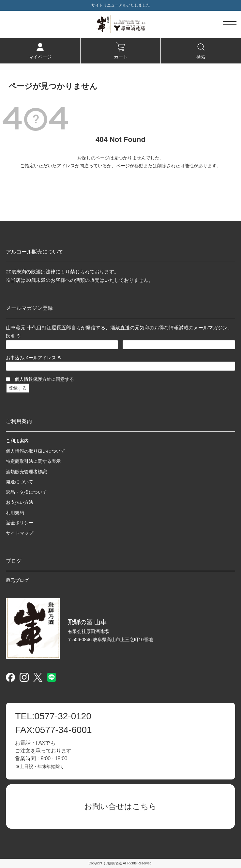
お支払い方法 (20, 502)
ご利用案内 (17, 441)
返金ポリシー (20, 523)
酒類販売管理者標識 (26, 472)
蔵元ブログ (17, 580)
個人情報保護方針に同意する (44, 379)
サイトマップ (20, 533)
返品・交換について (26, 492)
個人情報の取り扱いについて (36, 451)
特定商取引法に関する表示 (33, 461)
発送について (20, 482)
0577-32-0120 (53, 716)
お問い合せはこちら (120, 806)
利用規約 (15, 513)
